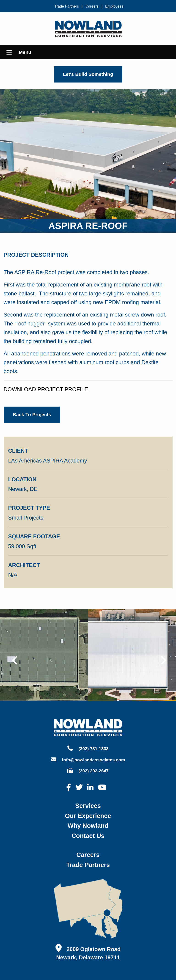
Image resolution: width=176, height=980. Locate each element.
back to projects (32, 414)
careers (88, 855)
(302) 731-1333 (88, 748)
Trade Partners (67, 6)
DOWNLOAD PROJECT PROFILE (46, 389)
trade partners (88, 865)
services (88, 806)
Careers (92, 6)
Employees (114, 6)
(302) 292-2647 (88, 771)
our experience (88, 816)
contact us (88, 836)
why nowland (88, 826)
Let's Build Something (88, 74)
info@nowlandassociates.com (88, 760)
